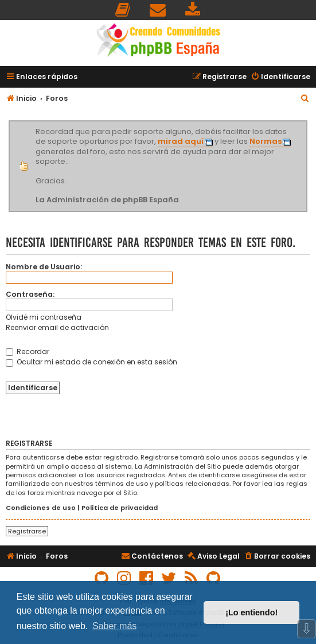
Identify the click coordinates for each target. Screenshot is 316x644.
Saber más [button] (114, 626)
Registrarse (27, 531)
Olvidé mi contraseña (44, 317)
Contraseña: (30, 294)
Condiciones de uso (41, 508)
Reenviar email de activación (57, 327)
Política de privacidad (120, 508)
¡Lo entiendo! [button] (251, 612)
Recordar (28, 352)
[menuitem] (123, 10)
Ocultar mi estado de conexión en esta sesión (91, 362)
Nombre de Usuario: (44, 267)
